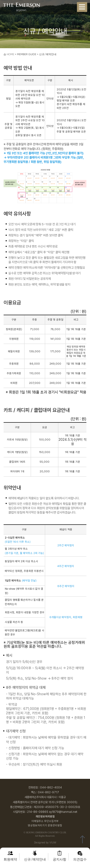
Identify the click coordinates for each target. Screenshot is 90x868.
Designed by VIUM (45, 843)
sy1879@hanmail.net (63, 812)
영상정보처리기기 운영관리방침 (45, 825)
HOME (9, 54)
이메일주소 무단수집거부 (45, 821)
